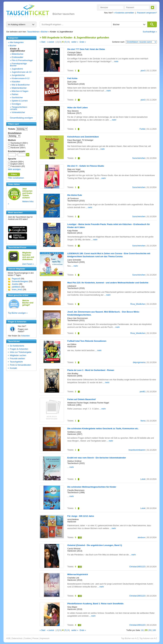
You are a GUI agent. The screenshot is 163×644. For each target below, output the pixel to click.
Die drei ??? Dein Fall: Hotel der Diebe (86, 49)
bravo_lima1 (17, 290)
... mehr (115, 62)
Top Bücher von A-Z (129, 638)
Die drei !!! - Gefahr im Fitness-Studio (86, 166)
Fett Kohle (72, 78)
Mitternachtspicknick (78, 574)
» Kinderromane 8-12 (20, 78)
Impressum (45, 638)
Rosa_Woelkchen (138, 304)
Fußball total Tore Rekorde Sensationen (87, 341)
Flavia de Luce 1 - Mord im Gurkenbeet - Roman (91, 370)
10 (142, 630)
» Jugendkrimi (16, 69)
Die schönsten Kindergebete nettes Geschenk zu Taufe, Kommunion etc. (103, 429)
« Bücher (12, 46)
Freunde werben (17, 359)
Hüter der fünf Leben (78, 108)
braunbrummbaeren (137, 450)
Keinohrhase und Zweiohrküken (83, 137)
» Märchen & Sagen (19, 91)
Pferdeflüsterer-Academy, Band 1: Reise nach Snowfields (95, 604)
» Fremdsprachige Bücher (18, 65)
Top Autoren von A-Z (148, 638)
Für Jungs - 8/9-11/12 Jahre (81, 516)
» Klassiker (15, 82)
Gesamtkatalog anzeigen (21, 118)
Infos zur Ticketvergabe (21, 352)
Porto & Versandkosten (20, 365)
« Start (42, 42)
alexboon (141, 537)
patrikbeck (16, 287)
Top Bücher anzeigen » (18, 313)
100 (154, 630)
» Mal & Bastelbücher (20, 85)
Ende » (83, 42)
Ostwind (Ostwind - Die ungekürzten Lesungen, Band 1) (95, 545)
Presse (35, 638)
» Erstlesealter (17, 57)
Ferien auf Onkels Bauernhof (81, 399)
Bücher (44, 32)
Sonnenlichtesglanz (20, 281)
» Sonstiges (15, 104)
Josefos (15, 284)
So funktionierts (17, 346)
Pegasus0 (16, 279)
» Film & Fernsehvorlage (21, 60)
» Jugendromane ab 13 (21, 72)
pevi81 (143, 392)
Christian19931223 (137, 567)
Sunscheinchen (139, 158)
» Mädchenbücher (18, 88)
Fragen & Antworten (19, 349)
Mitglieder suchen (18, 355)
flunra (143, 421)
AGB (8, 638)
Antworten (25, 336)
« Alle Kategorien (16, 42)
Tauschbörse (33, 32)
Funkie (142, 129)
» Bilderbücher (17, 54)
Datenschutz (17, 638)
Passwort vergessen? (147, 13)
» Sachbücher (16, 98)
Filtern (14, 174)
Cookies (27, 638)
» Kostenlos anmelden (124, 13)
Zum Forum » (28, 264)
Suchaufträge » (150, 32)
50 (150, 630)
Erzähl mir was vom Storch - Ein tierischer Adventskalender (97, 458)
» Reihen (14, 94)
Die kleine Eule (75, 195)
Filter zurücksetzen (16, 178)
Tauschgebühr (16, 362)
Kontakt (13, 368)
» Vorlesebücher (18, 112)
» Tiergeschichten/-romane (19, 108)
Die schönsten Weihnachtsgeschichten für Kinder (92, 487)
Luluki (143, 479)
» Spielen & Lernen (19, 101)
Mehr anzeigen (14, 169)
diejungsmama (139, 362)
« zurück (50, 42)
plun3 (143, 71)
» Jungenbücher (17, 75)
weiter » (75, 42)
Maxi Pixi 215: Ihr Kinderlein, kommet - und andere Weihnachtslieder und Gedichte (108, 283)
